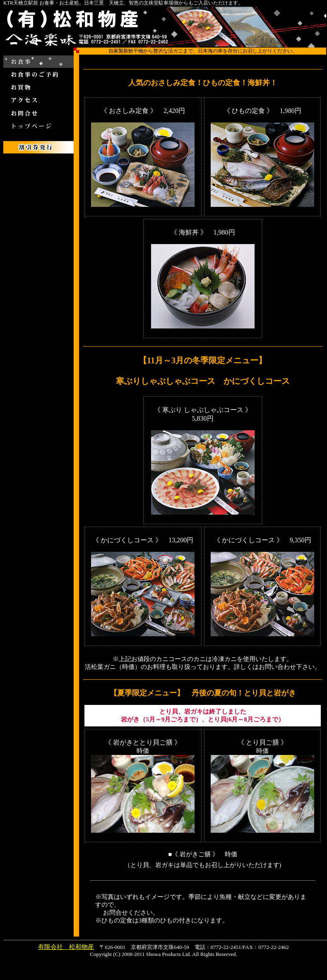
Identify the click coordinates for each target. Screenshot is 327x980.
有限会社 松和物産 (66, 947)
